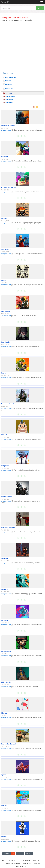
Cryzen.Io (4, 559)
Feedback (37, 860)
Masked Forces (6, 497)
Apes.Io (4, 775)
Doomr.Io (4, 218)
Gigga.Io (4, 713)
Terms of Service (24, 860)
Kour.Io (4, 373)
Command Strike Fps (8, 404)
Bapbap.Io (5, 620)
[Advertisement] (22, 45)
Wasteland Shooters (8, 528)
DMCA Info (27, 863)
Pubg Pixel (5, 466)
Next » (29, 854)
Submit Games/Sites (13, 863)
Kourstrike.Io (6, 311)
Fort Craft (4, 157)
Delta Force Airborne (8, 126)
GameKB (5, 2)
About (4, 860)
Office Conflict (6, 682)
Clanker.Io (5, 589)
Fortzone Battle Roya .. (9, 188)
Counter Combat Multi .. (9, 744)
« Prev (7, 854)
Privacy (12, 860)
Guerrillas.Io (5, 342)
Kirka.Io (4, 837)
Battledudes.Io (6, 651)
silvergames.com (7, 130)
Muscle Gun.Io (6, 249)
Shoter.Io (4, 806)
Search (40, 8)
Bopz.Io (4, 280)
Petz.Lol (4, 435)
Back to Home (8, 73)
